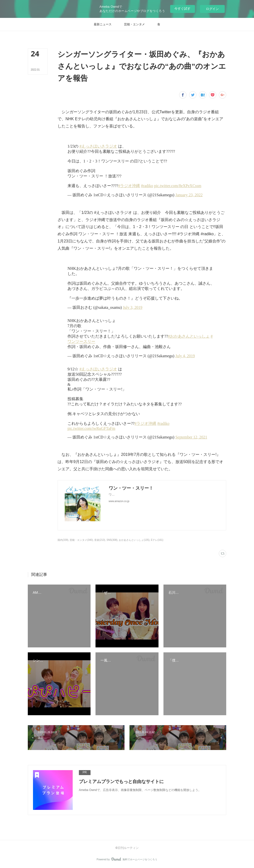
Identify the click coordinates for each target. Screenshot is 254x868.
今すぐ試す (182, 9)
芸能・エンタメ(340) (81, 540)
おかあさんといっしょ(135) (134, 540)
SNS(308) (112, 540)
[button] (103, 24)
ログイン (212, 9)
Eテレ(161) (157, 540)
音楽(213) (100, 540)
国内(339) (63, 540)
